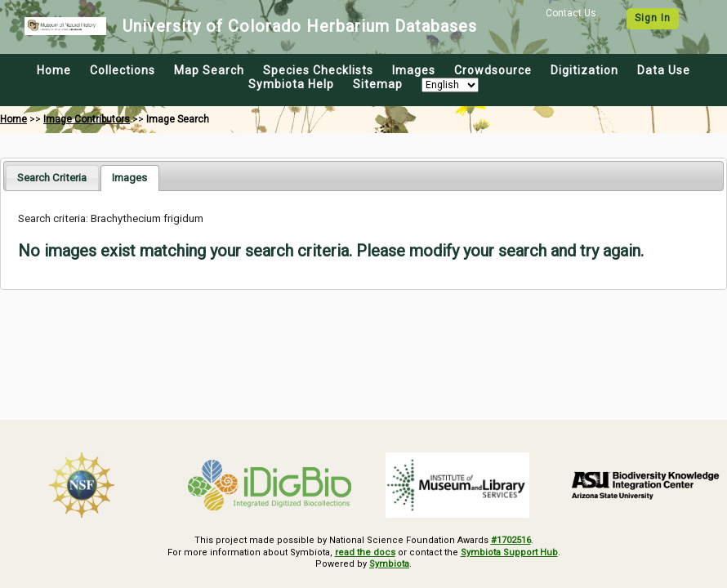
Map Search (209, 70)
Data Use (664, 70)
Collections (123, 70)
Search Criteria (52, 178)
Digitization (584, 70)
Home (54, 70)
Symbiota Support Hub (509, 552)
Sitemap (378, 84)
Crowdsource (493, 70)
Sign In (653, 18)
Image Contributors (87, 119)
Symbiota (389, 564)
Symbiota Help (291, 84)
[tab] (52, 178)
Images (414, 70)
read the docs (365, 552)
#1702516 (511, 540)
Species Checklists (318, 70)
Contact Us (571, 13)
